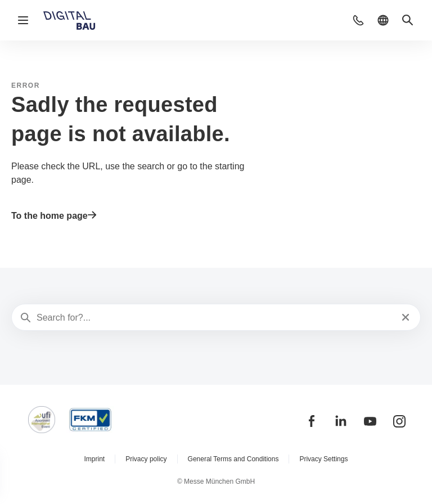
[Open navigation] (23, 20)
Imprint (95, 459)
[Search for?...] (215, 318)
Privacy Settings (323, 459)
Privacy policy (146, 459)
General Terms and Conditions (233, 459)
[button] (358, 20)
